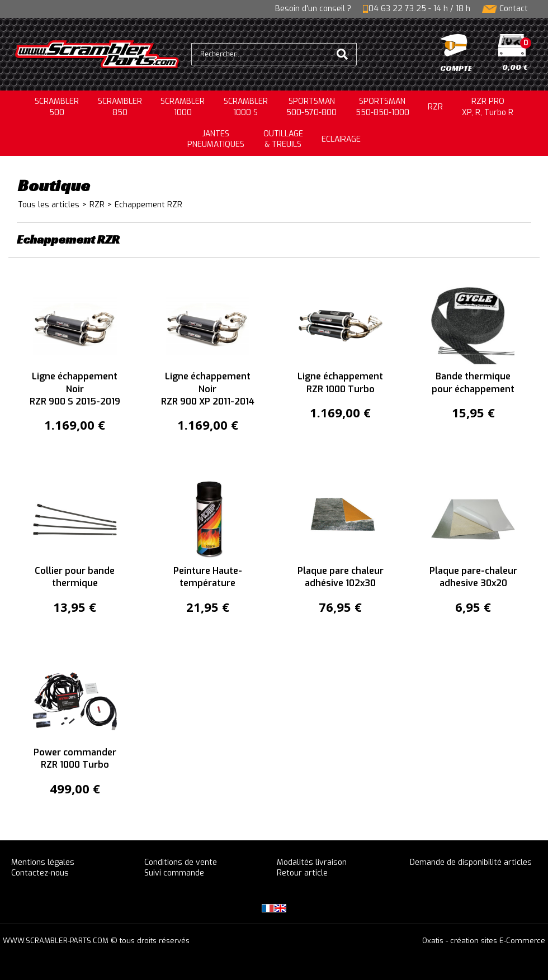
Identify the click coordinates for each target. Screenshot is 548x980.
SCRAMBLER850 (120, 107)
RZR (435, 107)
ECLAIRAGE (341, 139)
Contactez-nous (40, 873)
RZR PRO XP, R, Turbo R (488, 107)
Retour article (302, 873)
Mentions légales (43, 862)
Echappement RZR (148, 205)
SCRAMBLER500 (57, 107)
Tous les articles (49, 205)
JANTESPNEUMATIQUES (216, 139)
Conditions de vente (181, 862)
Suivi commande (174, 873)
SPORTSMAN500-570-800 (311, 107)
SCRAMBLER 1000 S (246, 107)
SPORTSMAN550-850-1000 (382, 107)
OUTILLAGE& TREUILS (283, 139)
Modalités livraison (312, 862)
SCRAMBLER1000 (183, 107)
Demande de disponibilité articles (471, 862)
